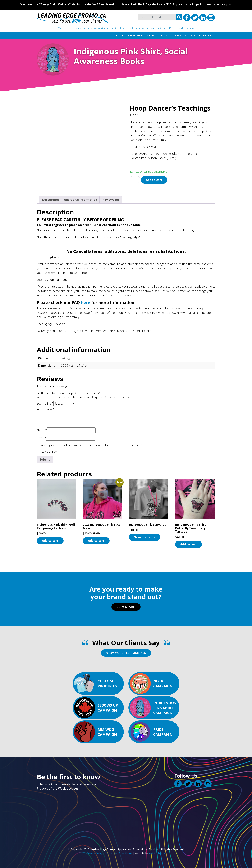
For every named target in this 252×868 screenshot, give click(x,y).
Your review (46, 409)
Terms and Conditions (119, 853)
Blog (164, 35)
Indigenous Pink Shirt (117, 51)
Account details (202, 35)
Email (41, 438)
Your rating (45, 403)
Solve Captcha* (47, 452)
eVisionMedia (157, 853)
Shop (151, 35)
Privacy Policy (95, 853)
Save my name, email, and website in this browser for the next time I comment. (91, 445)
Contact (178, 35)
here (86, 302)
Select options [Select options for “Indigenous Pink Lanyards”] (144, 537)
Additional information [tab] (81, 200)
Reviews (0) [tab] (111, 200)
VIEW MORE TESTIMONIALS (126, 653)
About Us (134, 35)
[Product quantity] (135, 180)
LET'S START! (126, 607)
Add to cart (154, 180)
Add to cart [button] (50, 541)
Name (42, 430)
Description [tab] (50, 200)
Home (119, 35)
